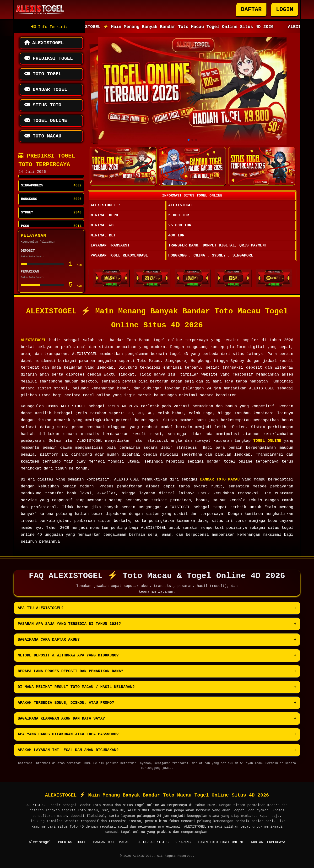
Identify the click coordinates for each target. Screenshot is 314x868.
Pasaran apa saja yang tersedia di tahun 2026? (69, 624)
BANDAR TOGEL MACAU (111, 842)
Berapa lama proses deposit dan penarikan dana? (70, 671)
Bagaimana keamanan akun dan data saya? (61, 719)
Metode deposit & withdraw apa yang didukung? (68, 655)
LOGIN (285, 9)
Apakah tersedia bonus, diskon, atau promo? (66, 703)
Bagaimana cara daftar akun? (49, 640)
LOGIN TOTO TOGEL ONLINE (221, 842)
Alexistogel (40, 842)
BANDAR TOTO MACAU (220, 480)
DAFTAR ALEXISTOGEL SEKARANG (164, 842)
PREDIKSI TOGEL (72, 842)
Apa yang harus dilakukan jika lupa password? (68, 734)
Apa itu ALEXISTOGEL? (41, 608)
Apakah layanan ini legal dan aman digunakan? (68, 750)
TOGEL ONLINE (267, 441)
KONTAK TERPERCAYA (268, 842)
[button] (189, 140)
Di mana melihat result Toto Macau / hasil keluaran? (76, 687)
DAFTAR (251, 9)
